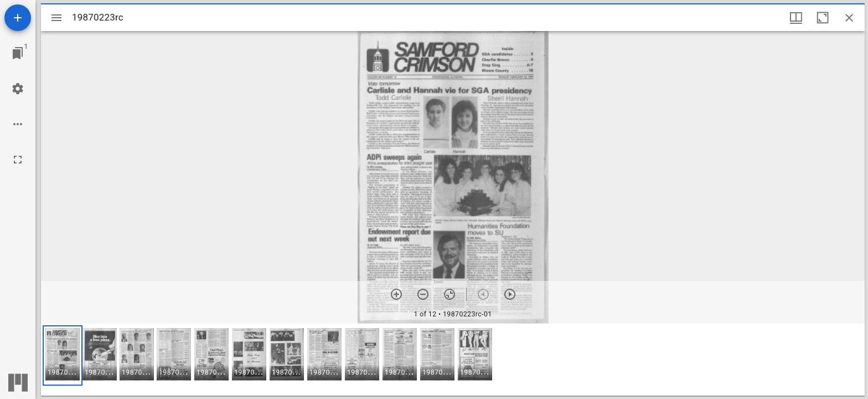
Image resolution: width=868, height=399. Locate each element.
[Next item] (510, 294)
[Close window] (849, 18)
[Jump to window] (18, 53)
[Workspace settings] (18, 89)
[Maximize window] (823, 18)
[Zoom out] (423, 294)
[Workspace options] (18, 124)
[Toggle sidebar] (56, 18)
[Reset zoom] (449, 294)
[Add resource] (18, 18)
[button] (63, 355)
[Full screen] (18, 160)
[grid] (453, 360)
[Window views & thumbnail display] (796, 18)
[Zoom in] (396, 294)
